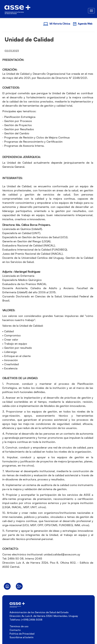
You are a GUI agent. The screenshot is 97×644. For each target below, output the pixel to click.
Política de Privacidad (22, 634)
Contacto (15, 630)
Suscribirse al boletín (22, 637)
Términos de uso (19, 626)
